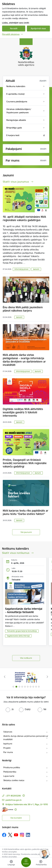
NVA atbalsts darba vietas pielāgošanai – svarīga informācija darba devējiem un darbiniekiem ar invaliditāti (24, 360)
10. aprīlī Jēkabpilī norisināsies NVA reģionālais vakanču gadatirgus (24, 218)
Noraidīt (14, 28)
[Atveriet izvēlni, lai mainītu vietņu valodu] (11, 863)
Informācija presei (21, 269)
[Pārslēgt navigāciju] (26, 862)
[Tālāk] (47, 677)
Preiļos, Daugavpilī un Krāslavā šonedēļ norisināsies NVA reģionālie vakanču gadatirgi (25, 463)
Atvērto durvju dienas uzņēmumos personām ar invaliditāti (26, 738)
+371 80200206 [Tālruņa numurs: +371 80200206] (13, 796)
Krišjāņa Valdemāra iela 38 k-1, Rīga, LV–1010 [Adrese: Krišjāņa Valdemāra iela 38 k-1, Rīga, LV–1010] (27, 804)
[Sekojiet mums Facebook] (4, 835)
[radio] (10, 709)
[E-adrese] (8, 810)
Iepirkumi (8, 744)
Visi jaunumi (26, 532)
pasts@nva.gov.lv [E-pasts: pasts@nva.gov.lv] (14, 800)
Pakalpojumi (14, 149)
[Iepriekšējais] (5, 677)
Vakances (8, 732)
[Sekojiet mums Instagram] (22, 835)
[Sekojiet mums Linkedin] (28, 835)
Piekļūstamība (10, 772)
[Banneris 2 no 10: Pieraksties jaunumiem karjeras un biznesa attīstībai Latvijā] (26, 677)
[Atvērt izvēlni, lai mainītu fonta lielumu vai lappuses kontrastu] (41, 863)
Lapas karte (9, 776)
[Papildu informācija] (24, 796)
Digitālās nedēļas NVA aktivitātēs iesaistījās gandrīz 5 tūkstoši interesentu (23, 412)
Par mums (8, 752)
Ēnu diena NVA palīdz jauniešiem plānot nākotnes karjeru (23, 309)
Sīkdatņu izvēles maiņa (14, 780)
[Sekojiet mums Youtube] (16, 835)
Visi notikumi (26, 658)
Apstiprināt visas (38, 28)
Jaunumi (36, 269)
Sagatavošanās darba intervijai (18, 636)
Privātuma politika (12, 767)
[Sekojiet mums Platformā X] (10, 835)
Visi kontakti (16, 818)
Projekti (7, 748)
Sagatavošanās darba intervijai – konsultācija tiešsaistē (24, 610)
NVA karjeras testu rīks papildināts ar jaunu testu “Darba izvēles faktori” (26, 512)
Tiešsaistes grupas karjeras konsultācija (22, 631)
